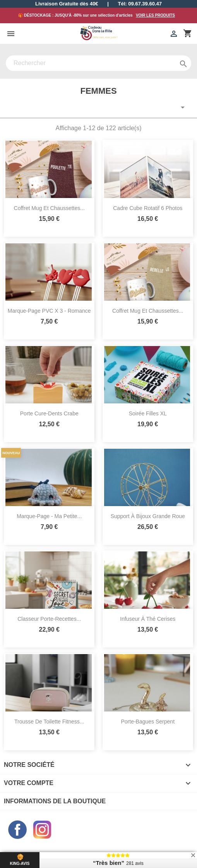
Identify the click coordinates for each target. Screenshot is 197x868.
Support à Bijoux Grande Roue (148, 516)
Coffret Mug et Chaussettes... (49, 208)
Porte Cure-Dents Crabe (49, 413)
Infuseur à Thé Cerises (148, 619)
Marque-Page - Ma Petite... (49, 516)
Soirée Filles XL (148, 413)
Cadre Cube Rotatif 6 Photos (148, 208)
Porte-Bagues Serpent (148, 722)
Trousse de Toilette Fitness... (49, 722)
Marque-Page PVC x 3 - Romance (49, 311)
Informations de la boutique (55, 801)
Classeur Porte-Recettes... (49, 619)
